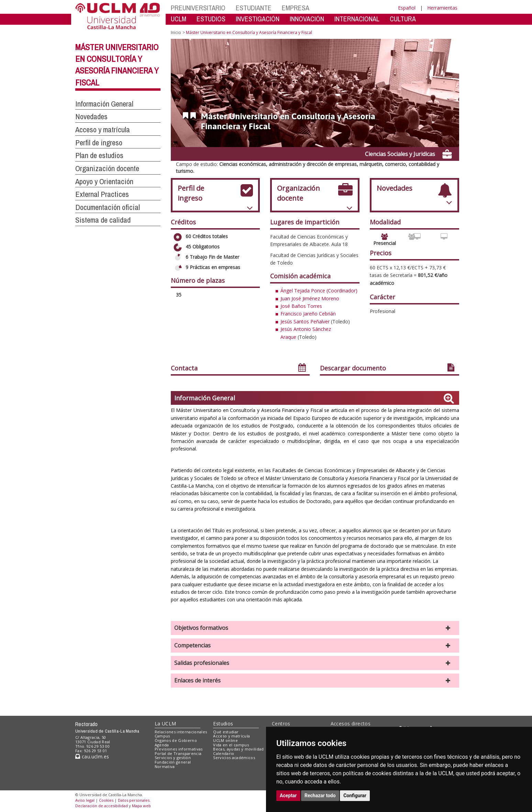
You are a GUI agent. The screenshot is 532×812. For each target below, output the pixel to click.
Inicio (176, 32)
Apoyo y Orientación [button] (104, 181)
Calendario (224, 753)
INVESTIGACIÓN (258, 19)
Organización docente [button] (107, 168)
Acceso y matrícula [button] (103, 130)
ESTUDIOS (211, 19)
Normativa (165, 766)
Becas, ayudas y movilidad (238, 749)
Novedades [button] (91, 116)
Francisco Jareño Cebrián (308, 314)
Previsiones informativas (179, 749)
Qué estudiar (226, 732)
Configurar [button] (355, 796)
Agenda (162, 745)
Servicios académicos (234, 758)
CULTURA (403, 19)
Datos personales (134, 800)
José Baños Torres (301, 306)
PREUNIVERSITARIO (198, 8)
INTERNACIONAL (357, 19)
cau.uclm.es (92, 757)
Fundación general (173, 762)
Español (407, 8)
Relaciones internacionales (181, 732)
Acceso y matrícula (231, 736)
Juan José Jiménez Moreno (310, 298)
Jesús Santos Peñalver (305, 321)
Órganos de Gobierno (176, 740)
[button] (315, 628)
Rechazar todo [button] (320, 796)
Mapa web (141, 806)
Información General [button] (104, 104)
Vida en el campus (231, 745)
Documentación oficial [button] (108, 207)
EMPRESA (296, 8)
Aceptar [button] (288, 796)
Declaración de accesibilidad (102, 806)
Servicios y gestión (173, 758)
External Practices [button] (102, 194)
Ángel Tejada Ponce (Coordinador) (319, 291)
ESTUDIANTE (254, 8)
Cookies (106, 800)
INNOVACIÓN (307, 19)
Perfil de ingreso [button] (99, 143)
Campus (162, 736)
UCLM (179, 19)
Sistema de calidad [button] (103, 220)
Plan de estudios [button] (99, 155)
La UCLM (165, 724)
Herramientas (442, 8)
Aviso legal (85, 800)
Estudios (223, 724)
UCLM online (225, 740)
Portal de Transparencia (178, 753)
